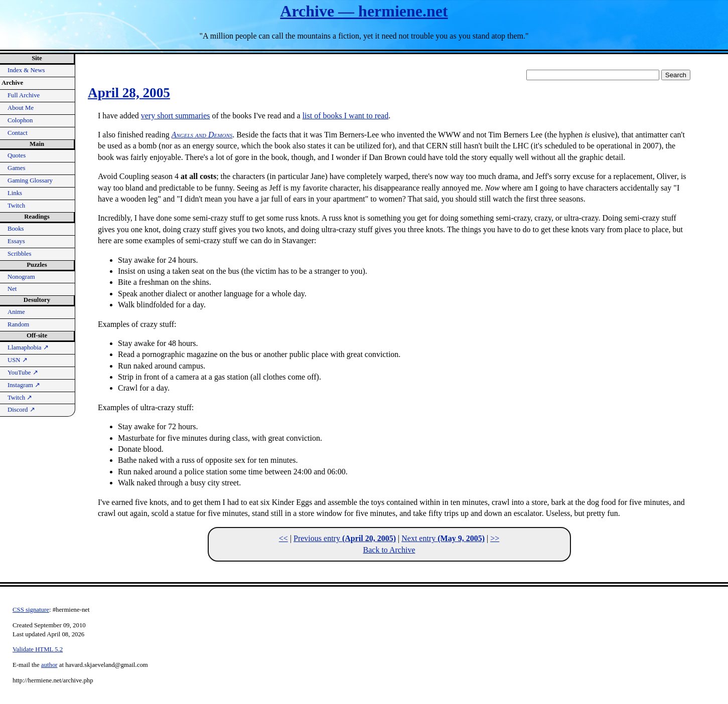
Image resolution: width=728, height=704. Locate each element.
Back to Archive (389, 550)
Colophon (20, 120)
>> (495, 538)
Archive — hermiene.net (364, 11)
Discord (21, 410)
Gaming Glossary (30, 181)
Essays (16, 241)
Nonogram (21, 277)
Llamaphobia (28, 347)
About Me (21, 108)
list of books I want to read (346, 116)
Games (17, 168)
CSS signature (31, 610)
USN (18, 360)
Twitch (16, 206)
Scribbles (20, 254)
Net (12, 289)
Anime (16, 312)
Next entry (443, 538)
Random (18, 324)
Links (15, 193)
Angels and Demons (202, 135)
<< (283, 538)
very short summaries (176, 116)
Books (16, 229)
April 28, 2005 (129, 93)
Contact (18, 133)
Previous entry (345, 538)
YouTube (23, 373)
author (49, 665)
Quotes (17, 155)
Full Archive (24, 95)
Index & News (26, 70)
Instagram (24, 385)
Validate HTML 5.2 (38, 649)
